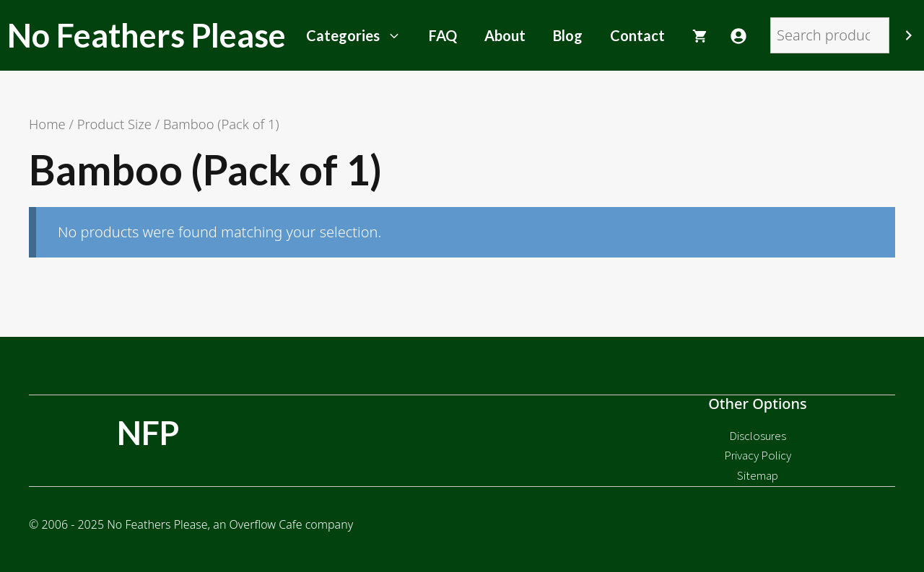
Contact (637, 35)
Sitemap (758, 475)
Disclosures (758, 436)
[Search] (909, 35)
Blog (568, 35)
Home (47, 124)
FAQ (443, 35)
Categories (361, 35)
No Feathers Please (147, 35)
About (505, 35)
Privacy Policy (758, 455)
